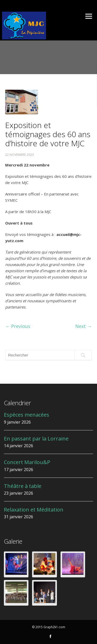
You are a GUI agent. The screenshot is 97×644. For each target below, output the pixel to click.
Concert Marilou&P (27, 462)
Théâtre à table (23, 486)
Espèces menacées (27, 415)
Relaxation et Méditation (34, 510)
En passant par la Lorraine (36, 439)
